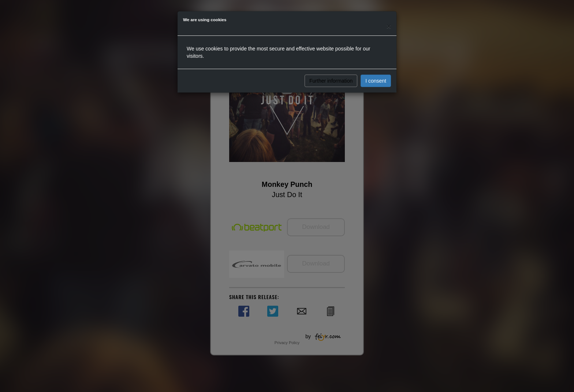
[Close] (389, 26)
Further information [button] (331, 81)
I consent (376, 81)
